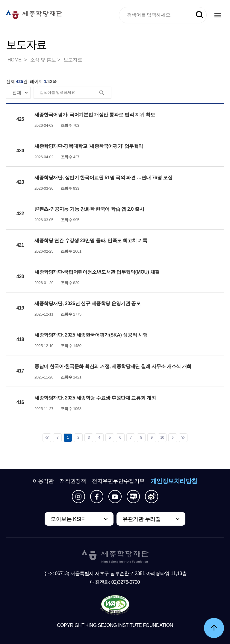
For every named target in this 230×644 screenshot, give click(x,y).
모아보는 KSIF (68, 519)
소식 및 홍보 (43, 60)
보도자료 (73, 60)
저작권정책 (73, 481)
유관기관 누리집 (142, 519)
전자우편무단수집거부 (118, 481)
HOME (15, 60)
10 (162, 438)
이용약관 (43, 481)
